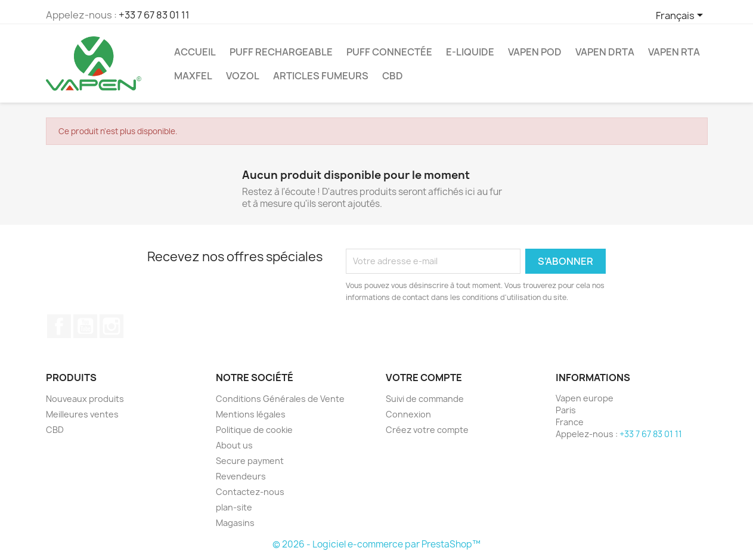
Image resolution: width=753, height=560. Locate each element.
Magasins (235, 523)
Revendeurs (241, 476)
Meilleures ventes (82, 414)
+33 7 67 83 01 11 (154, 15)
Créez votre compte (427, 430)
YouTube (85, 326)
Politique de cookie (254, 430)
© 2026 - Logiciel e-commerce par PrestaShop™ (376, 544)
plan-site (234, 507)
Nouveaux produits (85, 399)
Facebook (59, 326)
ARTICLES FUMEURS (321, 76)
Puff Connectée (389, 52)
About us (234, 445)
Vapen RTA (674, 52)
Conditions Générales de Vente (280, 399)
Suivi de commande (425, 399)
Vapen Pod (535, 52)
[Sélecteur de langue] (681, 16)
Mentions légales (251, 414)
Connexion (408, 414)
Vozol (243, 76)
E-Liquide (470, 52)
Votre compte (424, 378)
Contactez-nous (250, 492)
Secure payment (250, 461)
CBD (393, 76)
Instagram (111, 326)
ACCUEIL (195, 52)
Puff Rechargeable (281, 52)
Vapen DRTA (605, 52)
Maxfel (193, 76)
